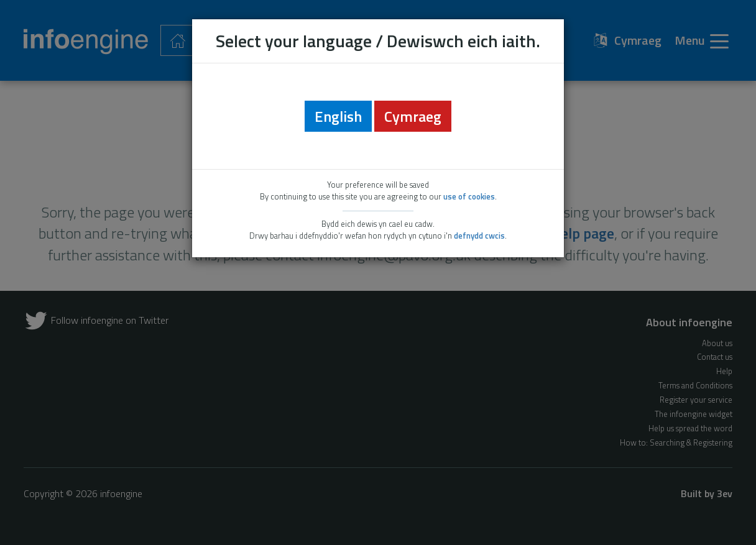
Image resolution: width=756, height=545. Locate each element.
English (338, 116)
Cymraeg (413, 116)
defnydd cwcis (479, 236)
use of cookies (469, 196)
